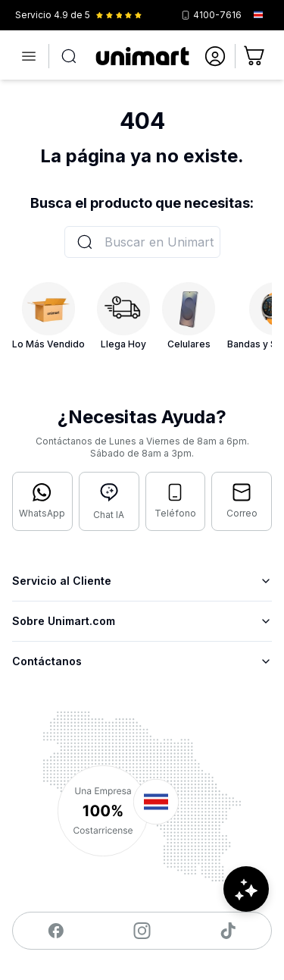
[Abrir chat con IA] (109, 501)
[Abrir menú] (29, 56)
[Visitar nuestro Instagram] (142, 931)
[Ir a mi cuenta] (215, 56)
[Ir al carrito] (255, 56)
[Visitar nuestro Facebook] (56, 931)
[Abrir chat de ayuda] (246, 889)
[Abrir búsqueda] (69, 56)
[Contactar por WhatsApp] (42, 501)
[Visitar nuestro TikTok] (228, 931)
